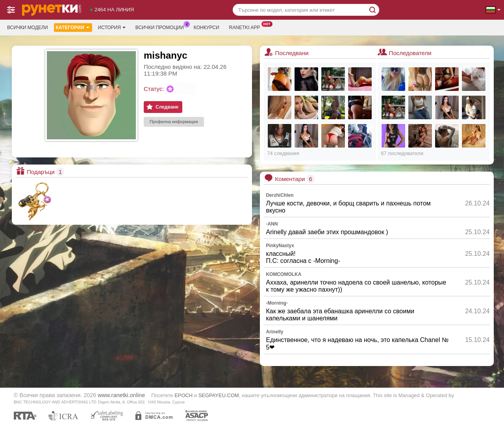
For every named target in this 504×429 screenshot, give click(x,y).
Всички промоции (162, 27)
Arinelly (274, 332)
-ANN (272, 224)
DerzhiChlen (280, 195)
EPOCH (183, 395)
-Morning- (277, 303)
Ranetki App (247, 27)
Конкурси (207, 28)
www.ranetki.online (121, 395)
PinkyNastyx (280, 246)
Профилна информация (174, 122)
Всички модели (28, 28)
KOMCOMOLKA (283, 274)
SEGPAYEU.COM (219, 395)
